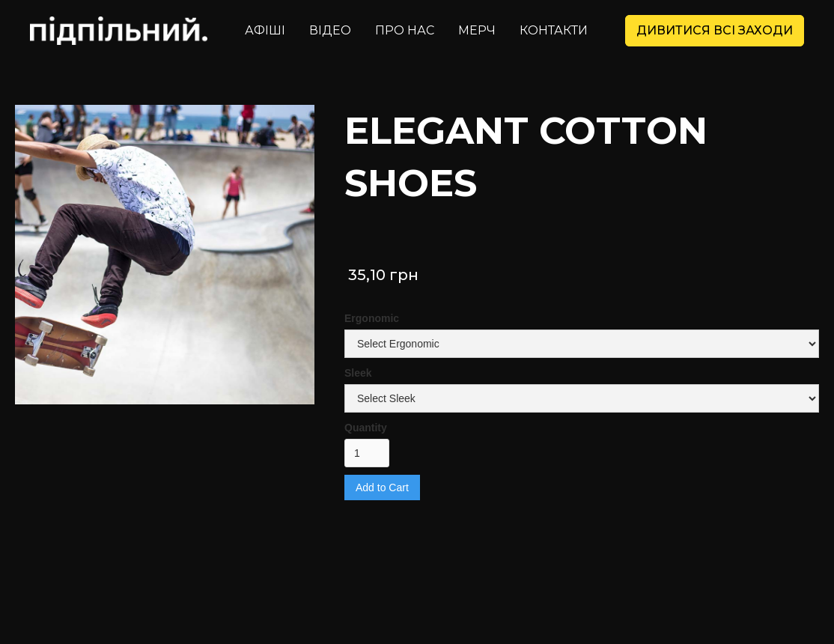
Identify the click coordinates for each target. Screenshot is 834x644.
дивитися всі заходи (715, 30)
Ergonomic (372, 318)
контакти (554, 30)
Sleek (358, 373)
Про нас (405, 30)
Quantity (366, 428)
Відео (330, 30)
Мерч (477, 30)
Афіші (265, 30)
